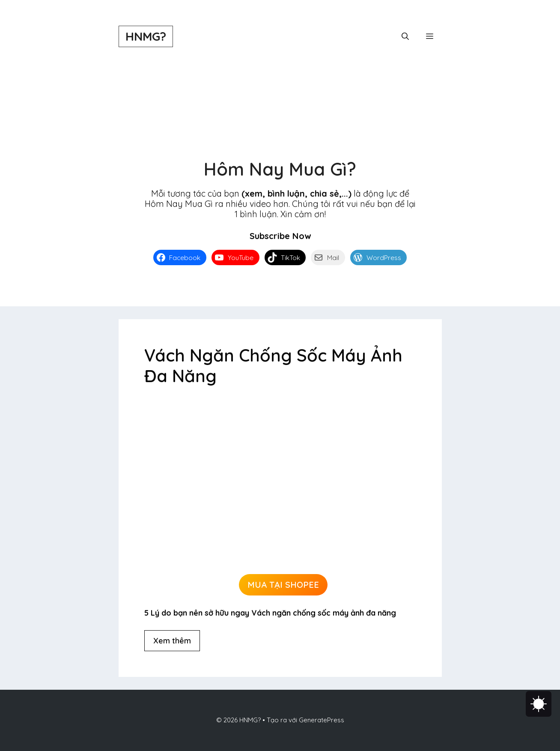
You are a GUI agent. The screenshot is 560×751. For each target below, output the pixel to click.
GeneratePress (322, 720)
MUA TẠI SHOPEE (283, 585)
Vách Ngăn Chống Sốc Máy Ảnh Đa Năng (273, 365)
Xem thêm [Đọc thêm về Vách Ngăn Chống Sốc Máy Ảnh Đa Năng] (172, 641)
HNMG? (146, 36)
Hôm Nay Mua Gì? (280, 169)
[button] (405, 36)
